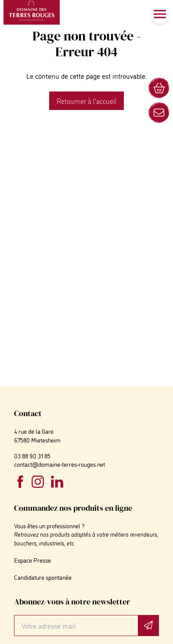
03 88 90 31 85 (32, 456)
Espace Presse (32, 560)
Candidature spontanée (43, 577)
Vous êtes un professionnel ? (49, 525)
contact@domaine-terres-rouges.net (59, 464)
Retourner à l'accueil (86, 101)
